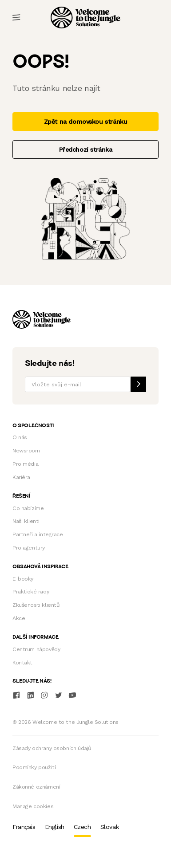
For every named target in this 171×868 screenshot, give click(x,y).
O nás (20, 437)
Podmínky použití (34, 767)
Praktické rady (31, 592)
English (55, 827)
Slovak (109, 827)
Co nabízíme (28, 508)
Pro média (25, 464)
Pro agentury (29, 548)
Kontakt (22, 663)
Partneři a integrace (38, 534)
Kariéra (21, 477)
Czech (82, 827)
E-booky (23, 579)
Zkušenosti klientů (36, 605)
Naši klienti (26, 521)
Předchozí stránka (86, 149)
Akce (19, 618)
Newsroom (26, 451)
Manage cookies (33, 806)
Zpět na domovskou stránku (86, 122)
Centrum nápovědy (36, 649)
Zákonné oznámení (36, 787)
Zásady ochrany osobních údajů (52, 748)
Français (24, 827)
